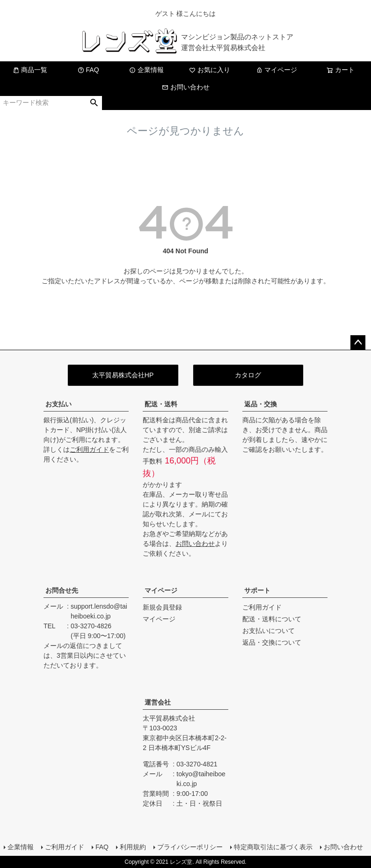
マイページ (276, 70)
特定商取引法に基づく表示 (273, 847)
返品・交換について (272, 642)
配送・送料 (161, 404)
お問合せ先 (62, 590)
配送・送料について (272, 619)
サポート (257, 590)
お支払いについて (269, 631)
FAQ (88, 70)
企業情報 (146, 70)
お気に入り (210, 70)
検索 (94, 103)
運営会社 (158, 702)
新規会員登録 (162, 607)
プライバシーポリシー (190, 847)
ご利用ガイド (89, 449)
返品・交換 (261, 404)
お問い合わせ (186, 87)
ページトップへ (358, 343)
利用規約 (133, 847)
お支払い (58, 404)
